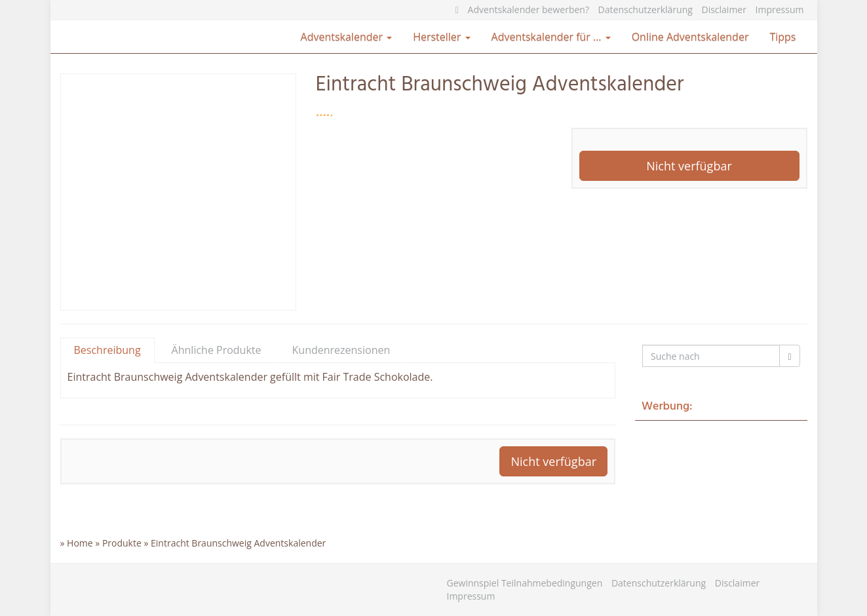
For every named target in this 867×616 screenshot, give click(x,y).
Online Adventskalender (690, 37)
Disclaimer (723, 10)
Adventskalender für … (551, 37)
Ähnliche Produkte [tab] (217, 350)
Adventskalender (347, 37)
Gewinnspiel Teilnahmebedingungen (525, 583)
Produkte (122, 543)
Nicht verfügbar (689, 166)
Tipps (782, 37)
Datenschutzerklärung (645, 10)
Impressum (780, 10)
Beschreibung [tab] (107, 350)
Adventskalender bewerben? (529, 10)
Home (80, 543)
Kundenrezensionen (341, 350)
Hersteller (441, 37)
